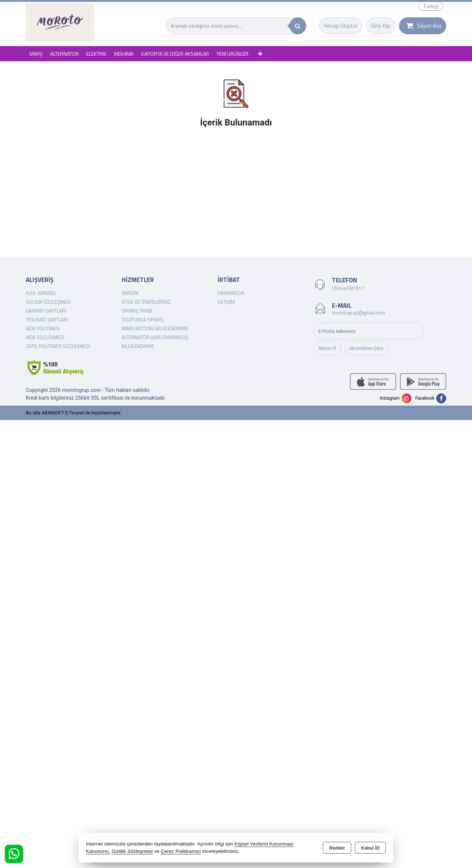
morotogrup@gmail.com (358, 312)
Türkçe (431, 6)
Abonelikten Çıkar (367, 348)
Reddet (337, 848)
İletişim (226, 302)
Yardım (130, 293)
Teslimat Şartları (47, 320)
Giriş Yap (381, 26)
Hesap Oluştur (341, 26)
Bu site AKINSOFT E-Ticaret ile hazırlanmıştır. (74, 413)
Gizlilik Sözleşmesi (48, 302)
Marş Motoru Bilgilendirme (155, 328)
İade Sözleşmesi (45, 337)
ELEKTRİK (96, 54)
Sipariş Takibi (137, 311)
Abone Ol (327, 348)
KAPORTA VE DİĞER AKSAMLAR (175, 54)
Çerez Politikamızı (181, 851)
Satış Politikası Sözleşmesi (58, 346)
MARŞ (36, 54)
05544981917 (348, 288)
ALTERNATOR (65, 54)
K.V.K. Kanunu (41, 293)
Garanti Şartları (46, 311)
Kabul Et (370, 848)
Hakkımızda (231, 293)
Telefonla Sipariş (143, 320)
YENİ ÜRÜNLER (232, 54)
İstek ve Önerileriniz (146, 302)
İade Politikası (43, 328)
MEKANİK (124, 54)
